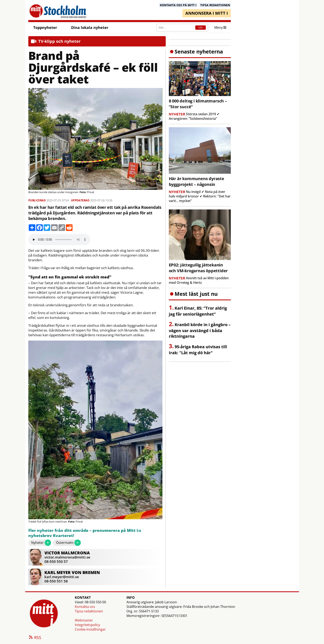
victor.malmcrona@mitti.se (67, 557)
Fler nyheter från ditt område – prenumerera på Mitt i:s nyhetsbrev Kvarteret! (85, 533)
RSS (35, 638)
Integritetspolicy (87, 625)
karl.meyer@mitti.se (62, 577)
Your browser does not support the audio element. (59, 240)
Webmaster (84, 620)
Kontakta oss (85, 607)
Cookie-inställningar (90, 629)
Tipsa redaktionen (89, 611)
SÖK (201, 28)
